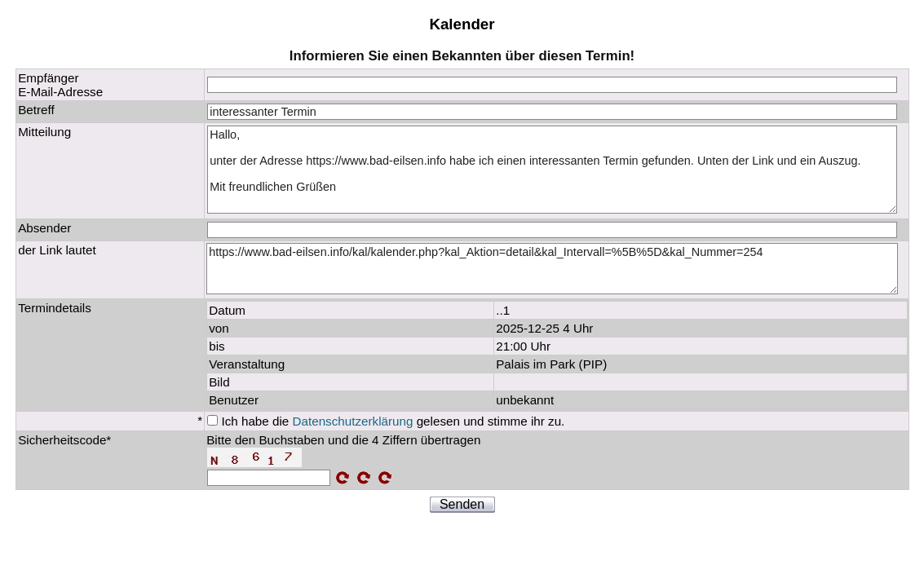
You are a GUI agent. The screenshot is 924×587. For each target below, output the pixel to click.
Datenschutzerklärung (353, 421)
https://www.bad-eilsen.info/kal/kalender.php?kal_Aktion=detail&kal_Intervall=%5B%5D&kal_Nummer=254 (552, 269)
